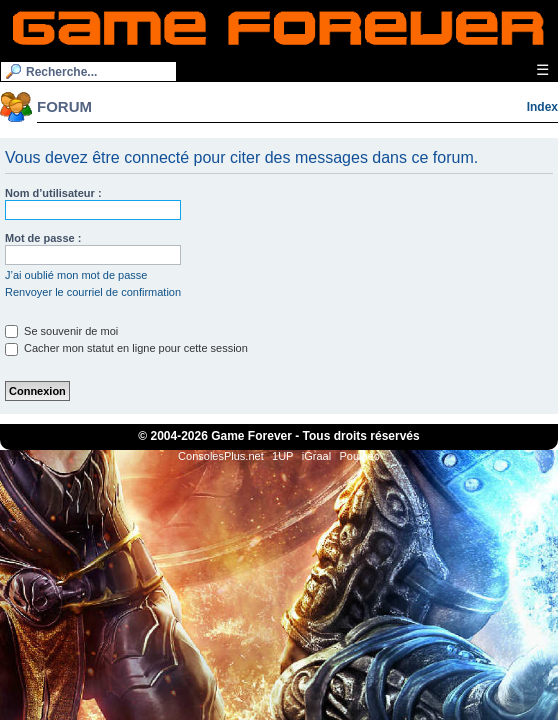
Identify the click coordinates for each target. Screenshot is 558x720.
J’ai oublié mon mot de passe (76, 275)
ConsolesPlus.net (221, 456)
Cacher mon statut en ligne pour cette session (126, 348)
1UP (282, 456)
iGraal (316, 456)
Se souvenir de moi (61, 331)
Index (542, 107)
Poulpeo (360, 456)
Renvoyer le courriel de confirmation (93, 292)
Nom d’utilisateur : (53, 193)
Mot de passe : (43, 238)
